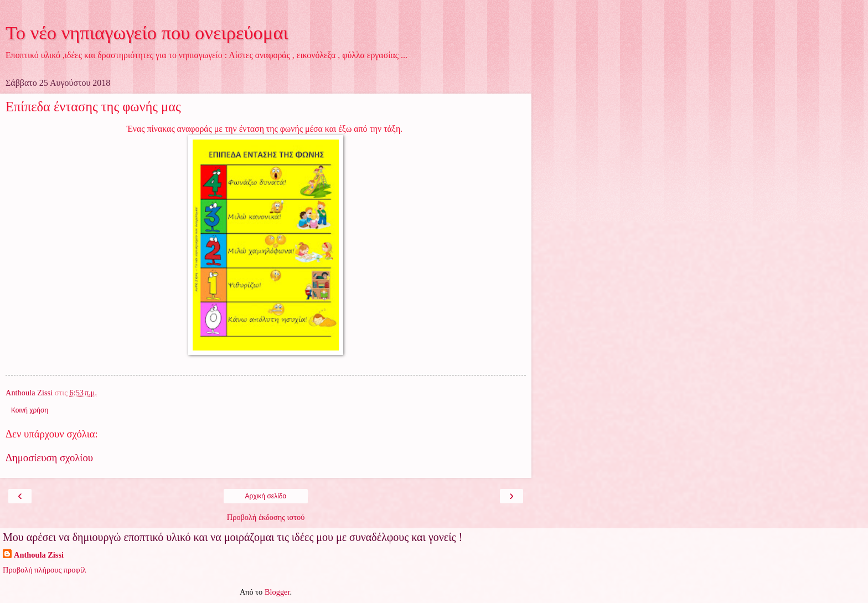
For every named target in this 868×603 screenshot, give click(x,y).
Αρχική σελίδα (266, 496)
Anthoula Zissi (39, 555)
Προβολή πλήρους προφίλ (45, 570)
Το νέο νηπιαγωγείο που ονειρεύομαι (147, 33)
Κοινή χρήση (30, 410)
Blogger (277, 592)
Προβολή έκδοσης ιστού (266, 517)
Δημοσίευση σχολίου (49, 458)
